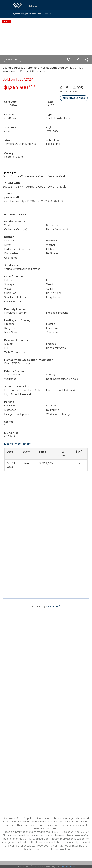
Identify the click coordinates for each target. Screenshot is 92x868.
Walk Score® (53, 606)
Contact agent (13, 60)
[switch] (69, 60)
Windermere (69, 866)
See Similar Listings (74, 98)
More (33, 6)
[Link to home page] (17, 5)
